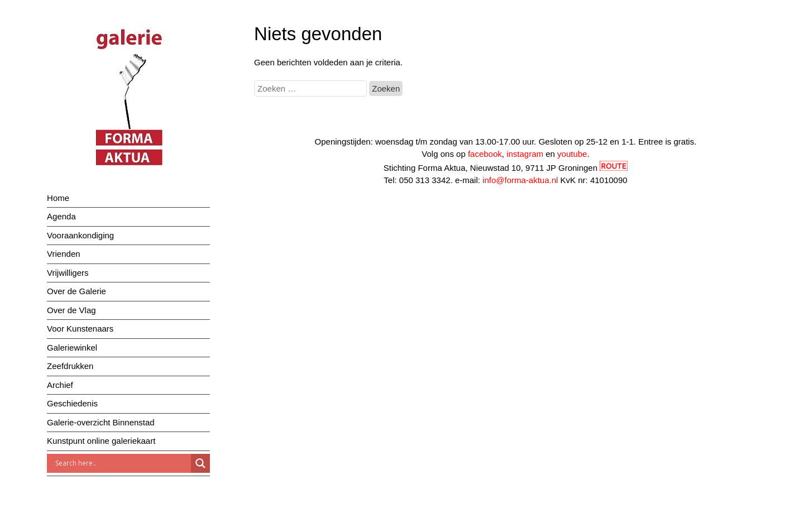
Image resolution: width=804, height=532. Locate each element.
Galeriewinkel (72, 348)
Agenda (61, 216)
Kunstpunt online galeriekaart (101, 441)
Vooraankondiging (80, 235)
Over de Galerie (76, 291)
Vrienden (64, 254)
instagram (525, 154)
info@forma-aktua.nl (520, 180)
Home (58, 198)
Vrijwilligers (68, 273)
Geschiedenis (72, 403)
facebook (485, 154)
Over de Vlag (71, 310)
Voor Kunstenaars (80, 329)
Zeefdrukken (70, 366)
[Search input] (121, 463)
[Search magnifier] (200, 463)
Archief (60, 385)
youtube (572, 154)
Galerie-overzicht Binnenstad (101, 422)
